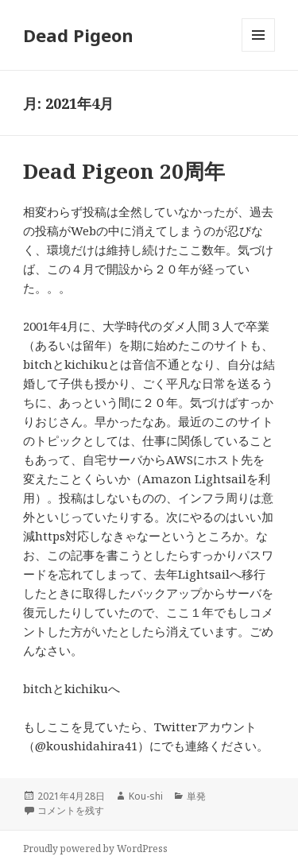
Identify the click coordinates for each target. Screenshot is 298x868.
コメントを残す (71, 810)
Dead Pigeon (78, 35)
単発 (196, 796)
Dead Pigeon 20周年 (124, 171)
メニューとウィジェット (258, 51)
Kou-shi (146, 796)
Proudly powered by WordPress (95, 849)
